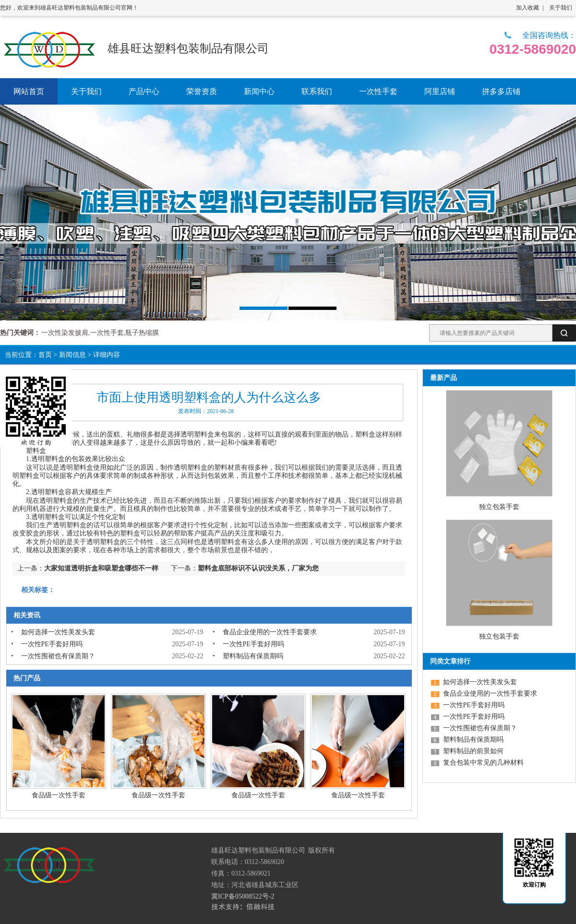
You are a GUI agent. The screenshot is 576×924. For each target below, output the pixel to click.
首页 (45, 355)
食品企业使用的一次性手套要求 (270, 632)
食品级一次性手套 (59, 795)
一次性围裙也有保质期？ (58, 656)
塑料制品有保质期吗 (253, 656)
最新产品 (444, 378)
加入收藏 (528, 8)
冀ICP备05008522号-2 (243, 896)
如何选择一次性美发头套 (58, 632)
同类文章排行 (450, 661)
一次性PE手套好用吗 (52, 644)
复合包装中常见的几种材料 (483, 763)
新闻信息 (72, 355)
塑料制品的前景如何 (473, 751)
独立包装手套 (499, 507)
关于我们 (561, 8)
